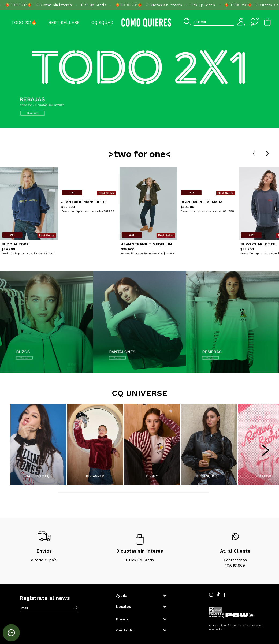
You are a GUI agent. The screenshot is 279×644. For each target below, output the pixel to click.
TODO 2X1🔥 (24, 22)
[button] (209, 22)
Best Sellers (64, 22)
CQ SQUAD (102, 22)
